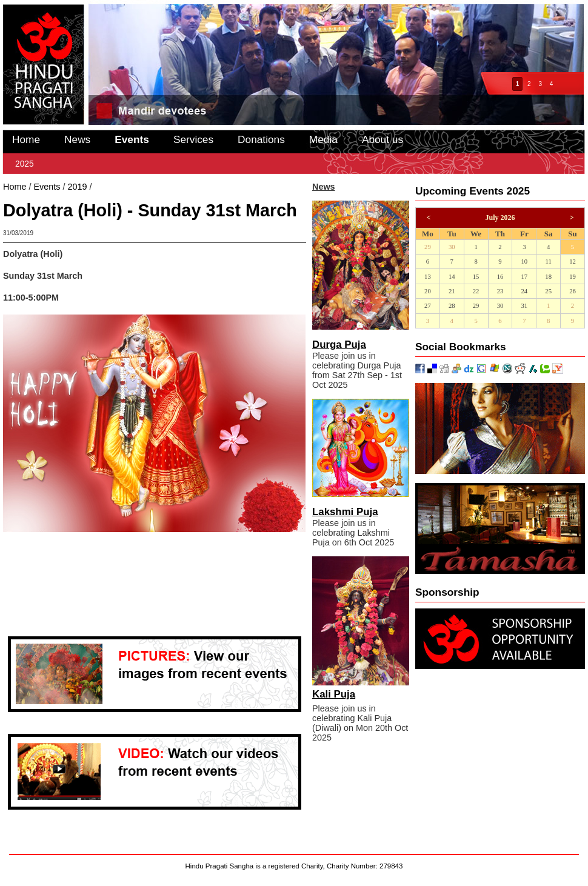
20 (428, 291)
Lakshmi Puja (345, 512)
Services (193, 139)
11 (549, 261)
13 (428, 277)
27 (428, 306)
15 (476, 277)
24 (524, 291)
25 (548, 291)
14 (452, 277)
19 (573, 277)
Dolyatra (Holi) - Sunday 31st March (163, 187)
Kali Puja (334, 694)
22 (476, 291)
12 (573, 261)
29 (428, 247)
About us (383, 139)
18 (548, 277)
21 (452, 291)
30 (452, 247)
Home (26, 139)
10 (524, 261)
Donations (261, 139)
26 (573, 291)
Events (132, 139)
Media (323, 139)
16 (500, 277)
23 (500, 291)
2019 (77, 187)
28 (452, 306)
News (77, 139)
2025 (25, 164)
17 (524, 277)
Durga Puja (339, 345)
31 (524, 306)
